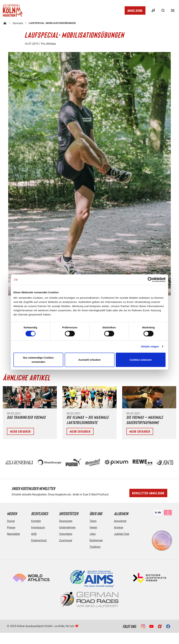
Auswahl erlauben (89, 360)
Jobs (93, 534)
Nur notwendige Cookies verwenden (38, 360)
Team (93, 521)
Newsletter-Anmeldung (148, 493)
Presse (11, 527)
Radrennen (96, 540)
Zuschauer (66, 540)
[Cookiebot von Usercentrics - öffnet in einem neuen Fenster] (150, 279)
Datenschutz (39, 540)
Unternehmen (67, 527)
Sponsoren (66, 521)
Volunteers (66, 534)
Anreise (119, 527)
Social (11, 521)
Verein (93, 527)
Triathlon (95, 547)
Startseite (18, 23)
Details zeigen (150, 346)
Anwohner (120, 521)
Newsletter (13, 534)
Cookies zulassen (141, 360)
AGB (34, 534)
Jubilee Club (122, 534)
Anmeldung (135, 10)
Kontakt (36, 521)
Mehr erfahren (20, 431)
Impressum (38, 527)
